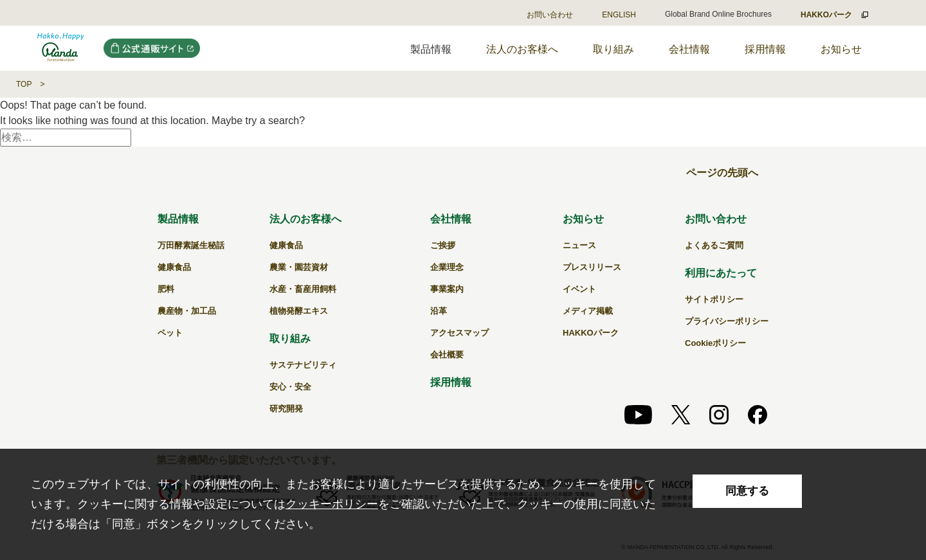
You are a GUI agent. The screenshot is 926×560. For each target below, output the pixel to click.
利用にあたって (721, 273)
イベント (579, 289)
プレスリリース (592, 267)
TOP (24, 84)
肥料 (166, 289)
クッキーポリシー (332, 504)
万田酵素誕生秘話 (191, 245)
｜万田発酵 (61, 48)
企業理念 (447, 267)
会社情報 (689, 49)
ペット (170, 333)
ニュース (579, 245)
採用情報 (765, 49)
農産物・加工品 (187, 311)
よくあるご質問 (714, 245)
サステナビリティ (303, 365)
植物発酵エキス (299, 311)
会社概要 (447, 355)
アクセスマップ (459, 333)
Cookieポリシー (715, 343)
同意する (747, 491)
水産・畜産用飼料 (303, 289)
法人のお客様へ (522, 49)
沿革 (439, 311)
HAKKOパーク (591, 333)
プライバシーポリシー (727, 321)
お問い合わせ (550, 15)
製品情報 (178, 219)
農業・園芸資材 (299, 267)
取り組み (613, 49)
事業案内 (447, 289)
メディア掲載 (588, 311)
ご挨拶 (443, 245)
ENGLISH (619, 15)
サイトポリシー (714, 299)
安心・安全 (290, 387)
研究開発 (286, 409)
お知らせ (841, 49)
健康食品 (174, 267)
